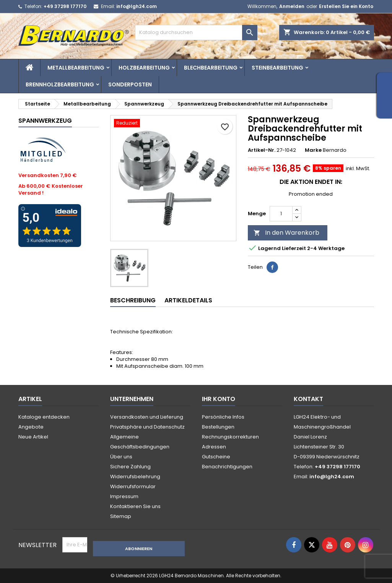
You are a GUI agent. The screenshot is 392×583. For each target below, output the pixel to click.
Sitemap (121, 516)
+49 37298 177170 (65, 6)
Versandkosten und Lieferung (147, 417)
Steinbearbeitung (277, 68)
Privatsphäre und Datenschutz (147, 427)
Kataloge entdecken (44, 417)
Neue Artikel (33, 437)
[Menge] (281, 214)
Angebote (31, 427)
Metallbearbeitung (76, 68)
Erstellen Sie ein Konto (346, 6)
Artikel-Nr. (262, 150)
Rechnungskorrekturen (230, 437)
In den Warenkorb (286, 233)
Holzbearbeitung (144, 68)
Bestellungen (218, 427)
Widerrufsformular (133, 486)
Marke (313, 150)
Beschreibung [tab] (133, 300)
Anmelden (292, 6)
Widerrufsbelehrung (135, 477)
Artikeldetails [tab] (188, 300)
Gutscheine (216, 457)
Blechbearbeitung (211, 68)
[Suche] (196, 32)
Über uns (121, 457)
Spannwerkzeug (45, 121)
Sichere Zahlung (130, 467)
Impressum (124, 496)
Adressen (214, 447)
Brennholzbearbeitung (60, 84)
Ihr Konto (219, 399)
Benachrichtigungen (227, 467)
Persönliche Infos (223, 417)
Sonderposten (130, 84)
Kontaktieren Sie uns (135, 506)
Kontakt (308, 399)
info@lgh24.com (137, 6)
